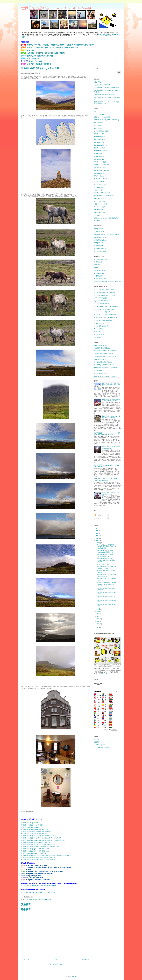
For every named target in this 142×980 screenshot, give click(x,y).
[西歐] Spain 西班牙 (99, 173)
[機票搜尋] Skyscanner (100, 742)
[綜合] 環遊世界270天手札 (101, 131)
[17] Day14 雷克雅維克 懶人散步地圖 (104, 292)
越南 (62, 48)
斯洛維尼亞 (41, 56)
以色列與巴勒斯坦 (42, 48)
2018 (97, 531)
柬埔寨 (71, 48)
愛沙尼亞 (48, 53)
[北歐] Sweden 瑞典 (99, 139)
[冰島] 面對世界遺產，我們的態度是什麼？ (106, 356)
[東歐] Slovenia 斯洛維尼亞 (101, 165)
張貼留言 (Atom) (58, 964)
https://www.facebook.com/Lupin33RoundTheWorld (39, 885)
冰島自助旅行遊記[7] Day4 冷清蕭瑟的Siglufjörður (106, 575)
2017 (97, 533)
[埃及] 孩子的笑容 (99, 370)
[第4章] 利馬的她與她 (100, 240)
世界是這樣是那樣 (104, 35)
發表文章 (98, 515)
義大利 (40, 59)
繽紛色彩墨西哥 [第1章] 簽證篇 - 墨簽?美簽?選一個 (111, 493)
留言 (97, 518)
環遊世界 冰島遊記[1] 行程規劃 (31, 823)
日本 (28, 48)
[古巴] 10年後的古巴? (100, 359)
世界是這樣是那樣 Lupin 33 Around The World (56, 8)
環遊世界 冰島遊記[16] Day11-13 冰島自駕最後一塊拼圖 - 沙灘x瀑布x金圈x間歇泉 (46, 855)
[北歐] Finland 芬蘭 (99, 142)
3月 (98, 619)
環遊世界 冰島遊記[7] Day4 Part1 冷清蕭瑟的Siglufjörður (39, 836)
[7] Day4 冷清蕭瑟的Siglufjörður (103, 320)
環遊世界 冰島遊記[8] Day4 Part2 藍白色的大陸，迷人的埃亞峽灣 (41, 838)
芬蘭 (42, 53)
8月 (98, 616)
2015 (97, 538)
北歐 (27, 899)
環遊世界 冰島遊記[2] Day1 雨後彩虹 (32, 825)
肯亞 (33, 50)
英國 (29, 59)
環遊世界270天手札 (33, 865)
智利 (33, 64)
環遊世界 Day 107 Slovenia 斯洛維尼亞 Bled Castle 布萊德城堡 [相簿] (106, 480)
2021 (97, 528)
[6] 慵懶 (96, 268)
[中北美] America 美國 (100, 184)
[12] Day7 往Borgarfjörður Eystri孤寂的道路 (106, 306)
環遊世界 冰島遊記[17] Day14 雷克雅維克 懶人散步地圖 (38, 857)
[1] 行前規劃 (97, 337)
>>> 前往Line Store (103, 674)
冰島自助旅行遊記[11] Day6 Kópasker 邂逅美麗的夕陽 (105, 551)
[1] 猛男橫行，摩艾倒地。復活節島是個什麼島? (107, 282)
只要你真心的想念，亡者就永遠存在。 (105, 95)
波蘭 (28, 56)
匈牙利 (34, 56)
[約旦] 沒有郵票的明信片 (101, 373)
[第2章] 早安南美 (98, 246)
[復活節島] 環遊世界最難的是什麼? (104, 354)
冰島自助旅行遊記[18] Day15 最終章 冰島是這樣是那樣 (111, 417)
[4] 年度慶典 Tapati (99, 273)
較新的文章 (26, 960)
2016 (97, 536)
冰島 (28, 53)
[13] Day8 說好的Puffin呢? (101, 304)
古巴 (36, 61)
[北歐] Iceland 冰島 (99, 134)
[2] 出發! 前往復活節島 (100, 279)
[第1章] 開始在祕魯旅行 (100, 248)
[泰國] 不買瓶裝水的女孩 (101, 345)
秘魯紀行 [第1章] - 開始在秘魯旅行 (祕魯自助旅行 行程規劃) (111, 400)
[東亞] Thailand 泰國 (99, 201)
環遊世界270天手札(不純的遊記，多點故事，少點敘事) (46, 45)
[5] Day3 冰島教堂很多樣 (101, 326)
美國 (41, 61)
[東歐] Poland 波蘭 (99, 159)
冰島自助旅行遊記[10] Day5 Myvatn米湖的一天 (105, 555)
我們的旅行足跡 (98, 123)
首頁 (56, 960)
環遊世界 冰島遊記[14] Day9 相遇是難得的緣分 (35, 851)
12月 (99, 543)
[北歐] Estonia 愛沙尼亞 (100, 145)
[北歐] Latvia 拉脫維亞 (100, 148)
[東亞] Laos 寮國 (98, 210)
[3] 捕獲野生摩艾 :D (99, 276)
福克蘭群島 (47, 64)
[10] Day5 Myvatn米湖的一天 (102, 312)
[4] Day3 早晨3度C (99, 329)
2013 (97, 627)
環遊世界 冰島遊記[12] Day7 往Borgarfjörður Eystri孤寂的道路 (40, 847)
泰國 (57, 48)
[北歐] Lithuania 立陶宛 (100, 151)
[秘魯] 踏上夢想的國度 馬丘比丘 (103, 362)
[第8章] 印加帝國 (98, 229)
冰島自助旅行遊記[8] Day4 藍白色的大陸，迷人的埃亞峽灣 (106, 567)
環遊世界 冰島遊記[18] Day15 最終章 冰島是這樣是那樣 (38, 860)
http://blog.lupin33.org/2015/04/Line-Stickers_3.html (39, 892)
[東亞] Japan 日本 (99, 198)
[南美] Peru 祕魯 (98, 187)
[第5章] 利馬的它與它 (100, 237)
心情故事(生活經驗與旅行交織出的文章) (81, 45)
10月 (99, 611)
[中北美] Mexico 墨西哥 (100, 179)
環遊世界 (40, 899)
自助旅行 (31, 899)
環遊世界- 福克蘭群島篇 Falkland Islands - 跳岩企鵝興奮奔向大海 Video (106, 584)
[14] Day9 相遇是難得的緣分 (102, 301)
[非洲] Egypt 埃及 (99, 153)
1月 (98, 624)
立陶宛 (62, 53)
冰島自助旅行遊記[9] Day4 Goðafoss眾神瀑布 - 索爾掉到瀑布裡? (106, 560)
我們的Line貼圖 (98, 128)
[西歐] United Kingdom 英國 (102, 170)
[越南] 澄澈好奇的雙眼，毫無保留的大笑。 (106, 351)
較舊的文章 (86, 960)
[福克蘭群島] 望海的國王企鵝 (102, 348)
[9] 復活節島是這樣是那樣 (101, 259)
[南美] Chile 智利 (98, 190)
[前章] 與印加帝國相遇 (100, 251)
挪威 (33, 53)
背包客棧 (96, 739)
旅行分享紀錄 (98, 125)
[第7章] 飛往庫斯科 (99, 232)
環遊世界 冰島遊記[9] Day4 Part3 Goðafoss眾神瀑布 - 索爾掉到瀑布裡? (43, 840)
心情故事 (43, 865)
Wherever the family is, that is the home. (105, 376)
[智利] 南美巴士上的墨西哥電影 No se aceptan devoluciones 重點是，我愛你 (106, 547)
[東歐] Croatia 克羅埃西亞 (101, 168)
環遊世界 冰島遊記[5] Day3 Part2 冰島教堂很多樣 (36, 831)
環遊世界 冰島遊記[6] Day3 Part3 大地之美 (34, 834)
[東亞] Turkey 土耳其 (100, 212)
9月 (98, 614)
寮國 (66, 48)
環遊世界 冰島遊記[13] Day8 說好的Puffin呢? (35, 849)
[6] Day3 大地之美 (99, 323)
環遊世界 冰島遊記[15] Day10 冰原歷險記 (34, 853)
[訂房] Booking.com (99, 745)
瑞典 (37, 53)
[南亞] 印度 (97, 221)
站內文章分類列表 (99, 114)
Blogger (74, 976)
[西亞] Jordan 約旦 (99, 215)
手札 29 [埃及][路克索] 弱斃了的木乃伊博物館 (107, 88)
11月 (99, 609)
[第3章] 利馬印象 (98, 243)
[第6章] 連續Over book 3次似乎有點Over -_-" (106, 234)
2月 (98, 621)
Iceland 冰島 (47, 899)
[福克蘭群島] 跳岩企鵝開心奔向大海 (104, 365)
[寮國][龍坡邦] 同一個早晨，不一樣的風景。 (106, 368)
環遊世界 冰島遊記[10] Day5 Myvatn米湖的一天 (36, 842)
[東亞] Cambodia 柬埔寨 (101, 204)
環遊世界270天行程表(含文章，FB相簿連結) (106, 120)
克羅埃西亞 (50, 56)
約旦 (33, 48)
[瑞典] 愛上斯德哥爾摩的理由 (102, 85)
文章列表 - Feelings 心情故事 (102, 117)
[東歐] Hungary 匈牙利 (100, 162)
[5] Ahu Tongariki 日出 (100, 270)
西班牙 (34, 59)
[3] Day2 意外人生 (99, 332)
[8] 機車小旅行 (98, 262)
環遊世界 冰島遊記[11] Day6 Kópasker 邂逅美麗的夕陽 (38, 844)
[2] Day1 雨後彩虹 (99, 334)
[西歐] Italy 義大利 (99, 176)
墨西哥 (31, 61)
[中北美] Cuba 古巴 (99, 182)
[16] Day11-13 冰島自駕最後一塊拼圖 (104, 295)
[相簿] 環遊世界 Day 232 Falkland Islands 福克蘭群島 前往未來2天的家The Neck (107, 434)
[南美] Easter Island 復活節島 (102, 193)
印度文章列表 (98, 82)
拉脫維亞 (55, 53)
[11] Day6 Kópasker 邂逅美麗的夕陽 (104, 309)
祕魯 (28, 64)
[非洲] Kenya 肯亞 (99, 156)
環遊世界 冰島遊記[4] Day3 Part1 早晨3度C (34, 829)
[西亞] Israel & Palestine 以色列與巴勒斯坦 (106, 218)
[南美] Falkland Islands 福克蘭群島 (103, 196)
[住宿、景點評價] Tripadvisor (102, 748)
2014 (97, 541)
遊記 (36, 899)
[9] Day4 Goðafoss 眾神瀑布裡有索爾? (105, 315)
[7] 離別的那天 (98, 265)
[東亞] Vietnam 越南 (99, 207)
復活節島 (39, 64)
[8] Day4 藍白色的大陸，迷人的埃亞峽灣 (105, 318)
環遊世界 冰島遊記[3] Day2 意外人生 (32, 827)
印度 (77, 48)
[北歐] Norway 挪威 (99, 137)
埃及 (28, 50)
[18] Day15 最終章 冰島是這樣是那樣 (104, 290)
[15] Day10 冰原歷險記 (100, 298)
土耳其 (52, 48)
